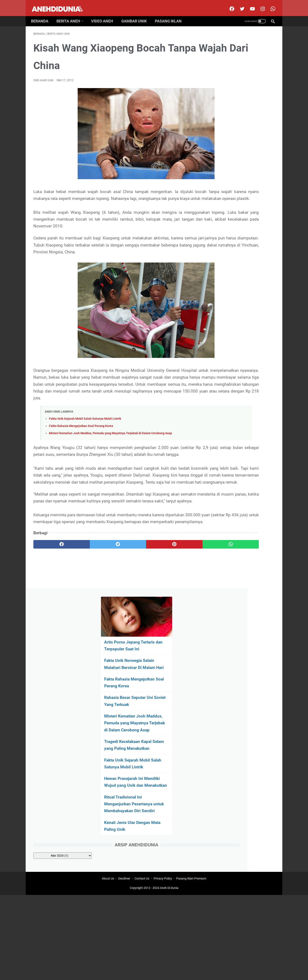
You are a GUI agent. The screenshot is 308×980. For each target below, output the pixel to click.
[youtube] (250, 5)
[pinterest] (134, 596)
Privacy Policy (163, 642)
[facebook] (229, 5)
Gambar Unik (136, 15)
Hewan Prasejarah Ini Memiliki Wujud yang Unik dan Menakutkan (241, 230)
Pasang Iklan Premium (191, 642)
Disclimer (124, 642)
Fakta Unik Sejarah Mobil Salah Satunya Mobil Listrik (85, 436)
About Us (108, 642)
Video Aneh (104, 15)
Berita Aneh (71, 15)
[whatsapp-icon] (270, 5)
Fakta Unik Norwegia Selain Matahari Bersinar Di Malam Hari (239, 98)
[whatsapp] (175, 596)
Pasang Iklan (171, 15)
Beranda (42, 15)
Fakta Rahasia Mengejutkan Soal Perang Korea (81, 443)
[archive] (240, 314)
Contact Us (142, 642)
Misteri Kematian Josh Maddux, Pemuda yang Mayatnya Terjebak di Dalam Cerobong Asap (110, 451)
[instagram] (260, 5)
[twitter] (239, 5)
